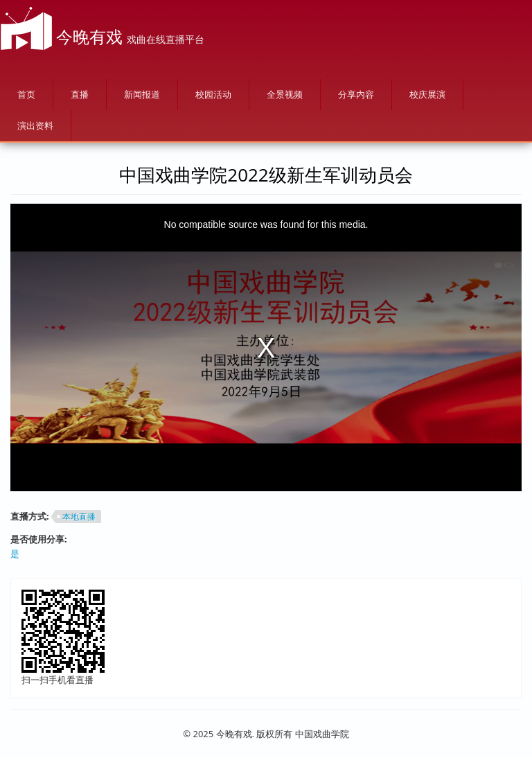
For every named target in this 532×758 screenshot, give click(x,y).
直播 (80, 94)
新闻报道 (142, 94)
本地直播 (79, 517)
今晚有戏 (89, 36)
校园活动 (213, 94)
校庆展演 (427, 94)
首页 (26, 94)
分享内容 (356, 94)
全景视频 (285, 94)
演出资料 (35, 125)
